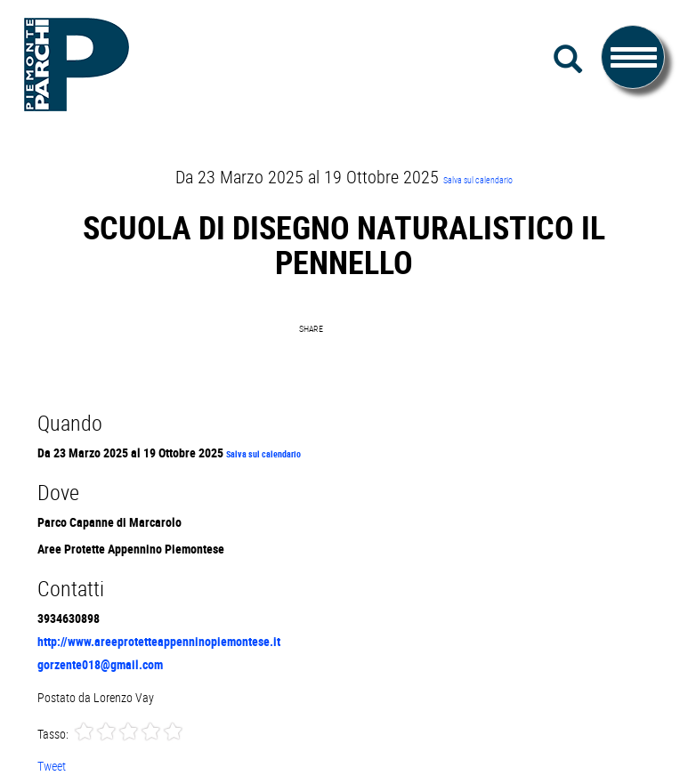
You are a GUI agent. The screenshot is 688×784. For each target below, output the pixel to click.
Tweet (52, 766)
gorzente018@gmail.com (100, 664)
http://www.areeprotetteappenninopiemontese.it (159, 641)
